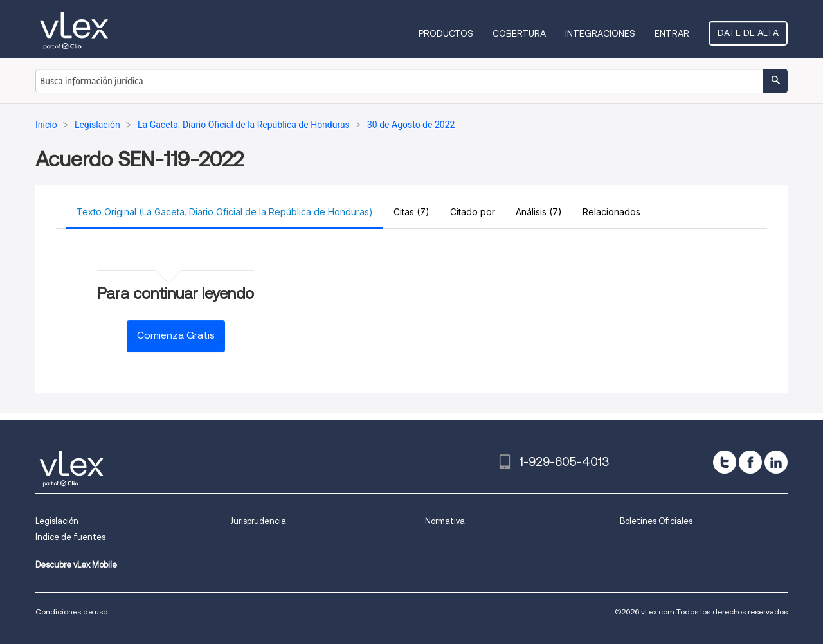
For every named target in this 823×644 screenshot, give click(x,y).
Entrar (672, 33)
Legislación (57, 521)
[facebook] (750, 462)
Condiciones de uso (71, 612)
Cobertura (519, 33)
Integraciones (600, 33)
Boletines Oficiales (656, 521)
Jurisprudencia (258, 521)
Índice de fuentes (70, 537)
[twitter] (725, 462)
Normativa (445, 521)
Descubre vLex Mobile (76, 565)
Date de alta (748, 33)
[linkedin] (776, 462)
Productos (446, 33)
